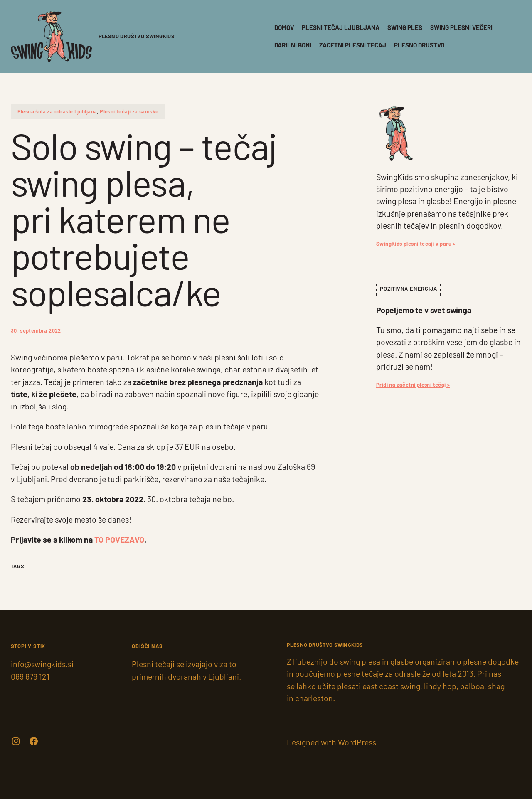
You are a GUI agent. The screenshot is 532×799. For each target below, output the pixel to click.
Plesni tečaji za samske (129, 111)
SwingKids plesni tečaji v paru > (416, 244)
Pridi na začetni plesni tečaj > (413, 385)
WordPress (357, 742)
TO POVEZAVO (119, 539)
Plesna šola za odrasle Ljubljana (57, 111)
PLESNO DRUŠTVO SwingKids (137, 36)
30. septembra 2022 (36, 330)
